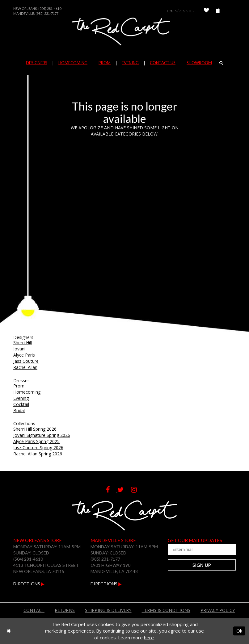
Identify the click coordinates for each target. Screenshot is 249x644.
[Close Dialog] (9, 631)
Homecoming (27, 392)
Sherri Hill (23, 343)
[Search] (221, 63)
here (149, 638)
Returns (65, 610)
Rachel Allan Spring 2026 (38, 454)
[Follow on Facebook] (112, 490)
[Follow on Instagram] (137, 490)
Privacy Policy (218, 610)
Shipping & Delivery (108, 610)
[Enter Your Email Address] (202, 549)
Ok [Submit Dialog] (239, 631)
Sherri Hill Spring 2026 (35, 429)
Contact (34, 610)
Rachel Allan (25, 367)
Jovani (19, 349)
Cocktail (21, 404)
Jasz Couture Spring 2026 (38, 447)
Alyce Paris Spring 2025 (36, 441)
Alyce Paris (24, 355)
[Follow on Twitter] (124, 490)
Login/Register (181, 11)
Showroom (199, 63)
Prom (19, 386)
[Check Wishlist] (206, 11)
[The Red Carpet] (124, 31)
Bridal (19, 410)
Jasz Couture (26, 361)
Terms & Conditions (166, 610)
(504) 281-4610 (50, 8)
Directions (29, 584)
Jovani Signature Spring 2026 (42, 435)
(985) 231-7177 (47, 13)
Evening (21, 398)
